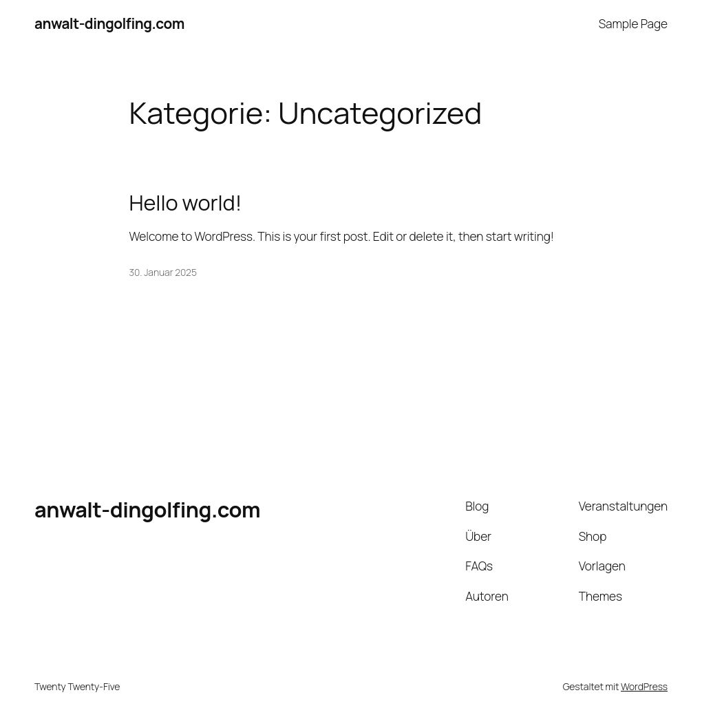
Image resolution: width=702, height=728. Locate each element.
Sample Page (633, 23)
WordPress (644, 686)
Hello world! (186, 203)
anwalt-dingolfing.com (109, 23)
